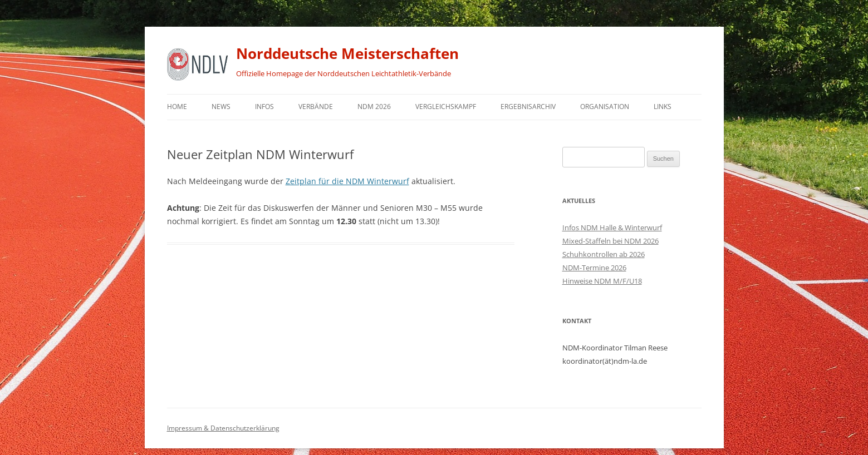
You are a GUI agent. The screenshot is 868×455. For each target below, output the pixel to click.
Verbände (316, 107)
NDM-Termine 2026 (594, 268)
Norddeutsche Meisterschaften (347, 53)
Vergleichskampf (446, 107)
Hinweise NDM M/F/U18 (602, 281)
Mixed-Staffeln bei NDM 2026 (610, 241)
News (221, 107)
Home (177, 107)
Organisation (605, 107)
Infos (264, 107)
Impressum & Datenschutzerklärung (223, 428)
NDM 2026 (374, 107)
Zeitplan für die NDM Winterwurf (347, 181)
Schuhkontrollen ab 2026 (604, 254)
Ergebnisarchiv (528, 107)
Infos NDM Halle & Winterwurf (612, 227)
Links (663, 107)
